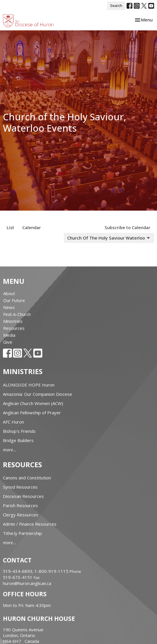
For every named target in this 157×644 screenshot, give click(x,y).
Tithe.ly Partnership (22, 533)
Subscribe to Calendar (127, 227)
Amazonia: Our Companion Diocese (38, 394)
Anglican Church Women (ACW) (33, 403)
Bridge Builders (18, 440)
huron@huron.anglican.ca (27, 583)
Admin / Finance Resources (30, 524)
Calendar (32, 227)
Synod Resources (20, 487)
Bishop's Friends (19, 431)
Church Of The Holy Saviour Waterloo (109, 238)
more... (10, 450)
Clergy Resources (21, 515)
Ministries (13, 321)
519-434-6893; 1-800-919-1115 (36, 571)
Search (116, 5)
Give (8, 342)
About (9, 293)
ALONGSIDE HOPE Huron (29, 385)
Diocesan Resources (23, 496)
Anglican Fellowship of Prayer (32, 413)
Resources (14, 328)
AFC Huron (13, 422)
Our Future (14, 300)
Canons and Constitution (27, 478)
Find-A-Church (17, 314)
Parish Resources (20, 505)
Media (9, 335)
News (9, 307)
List (10, 227)
